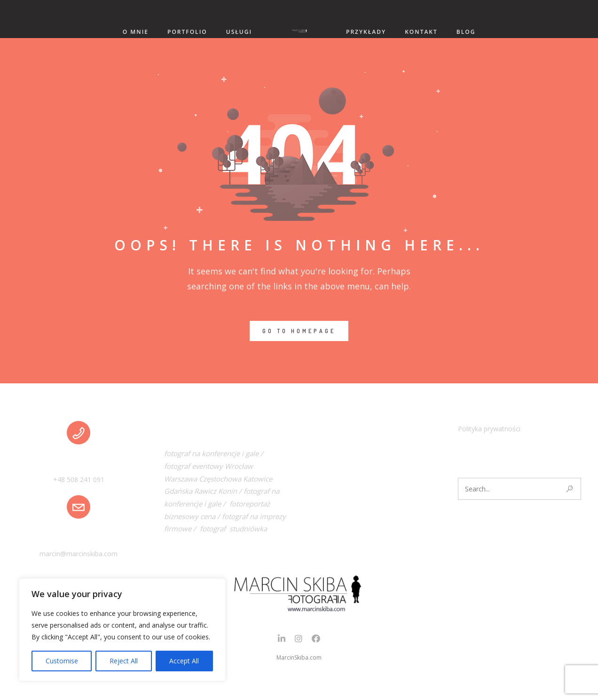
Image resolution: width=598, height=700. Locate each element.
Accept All (184, 661)
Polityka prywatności (489, 429)
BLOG (466, 32)
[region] (122, 630)
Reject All (124, 661)
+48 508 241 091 (79, 479)
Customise (62, 661)
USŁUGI (239, 32)
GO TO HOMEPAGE (299, 331)
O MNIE (136, 32)
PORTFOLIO (187, 32)
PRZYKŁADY (366, 32)
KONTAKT (421, 32)
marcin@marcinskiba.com (79, 554)
